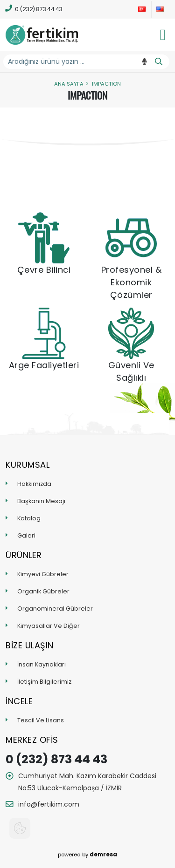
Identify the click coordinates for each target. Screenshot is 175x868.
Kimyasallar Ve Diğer (49, 626)
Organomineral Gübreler (55, 609)
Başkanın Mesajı (41, 501)
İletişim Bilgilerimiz (44, 682)
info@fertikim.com (49, 804)
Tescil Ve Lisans (41, 720)
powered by (87, 855)
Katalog (29, 518)
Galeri (26, 535)
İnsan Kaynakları (42, 664)
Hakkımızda (34, 484)
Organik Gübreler (43, 591)
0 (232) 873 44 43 (34, 9)
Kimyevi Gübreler (43, 574)
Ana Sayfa (69, 84)
